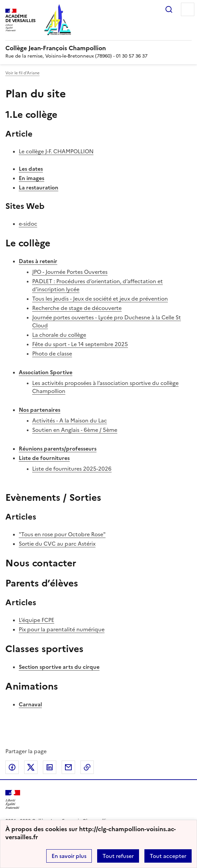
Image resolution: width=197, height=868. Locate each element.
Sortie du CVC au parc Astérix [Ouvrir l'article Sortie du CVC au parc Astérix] (57, 544)
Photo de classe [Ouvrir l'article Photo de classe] (52, 353)
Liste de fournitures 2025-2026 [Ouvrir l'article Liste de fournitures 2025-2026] (72, 469)
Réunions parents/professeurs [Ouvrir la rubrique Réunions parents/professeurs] (58, 449)
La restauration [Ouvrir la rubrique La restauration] (39, 187)
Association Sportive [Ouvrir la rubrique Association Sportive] (46, 372)
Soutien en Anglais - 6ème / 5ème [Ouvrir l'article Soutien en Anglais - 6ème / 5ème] (75, 430)
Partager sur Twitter (31, 767)
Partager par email (68, 767)
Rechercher (169, 9)
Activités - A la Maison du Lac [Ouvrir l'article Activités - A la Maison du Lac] (70, 420)
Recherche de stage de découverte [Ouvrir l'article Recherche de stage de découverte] (77, 308)
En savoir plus (69, 856)
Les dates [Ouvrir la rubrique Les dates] (31, 169)
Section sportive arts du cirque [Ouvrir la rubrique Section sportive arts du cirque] (59, 667)
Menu (188, 9)
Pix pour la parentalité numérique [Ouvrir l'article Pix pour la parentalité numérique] (62, 629)
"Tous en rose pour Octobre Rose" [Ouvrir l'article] (62, 534)
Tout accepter (168, 856)
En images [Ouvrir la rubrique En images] (31, 178)
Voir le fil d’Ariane (22, 73)
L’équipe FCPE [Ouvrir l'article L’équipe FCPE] (37, 620)
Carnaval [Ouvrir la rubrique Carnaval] (30, 704)
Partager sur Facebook (12, 767)
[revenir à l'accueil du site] (98, 48)
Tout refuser (118, 856)
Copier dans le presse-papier (87, 767)
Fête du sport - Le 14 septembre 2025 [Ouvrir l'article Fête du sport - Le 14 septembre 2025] (80, 344)
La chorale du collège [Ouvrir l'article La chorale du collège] (59, 335)
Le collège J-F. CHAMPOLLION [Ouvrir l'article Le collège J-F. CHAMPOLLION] (56, 151)
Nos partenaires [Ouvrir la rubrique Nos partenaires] (40, 410)
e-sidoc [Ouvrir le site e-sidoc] (28, 224)
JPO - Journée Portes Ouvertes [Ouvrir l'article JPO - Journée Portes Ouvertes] (70, 272)
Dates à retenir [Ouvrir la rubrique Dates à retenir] (38, 261)
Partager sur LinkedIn (50, 767)
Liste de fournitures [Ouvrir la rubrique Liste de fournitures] (44, 458)
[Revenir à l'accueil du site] (13, 800)
